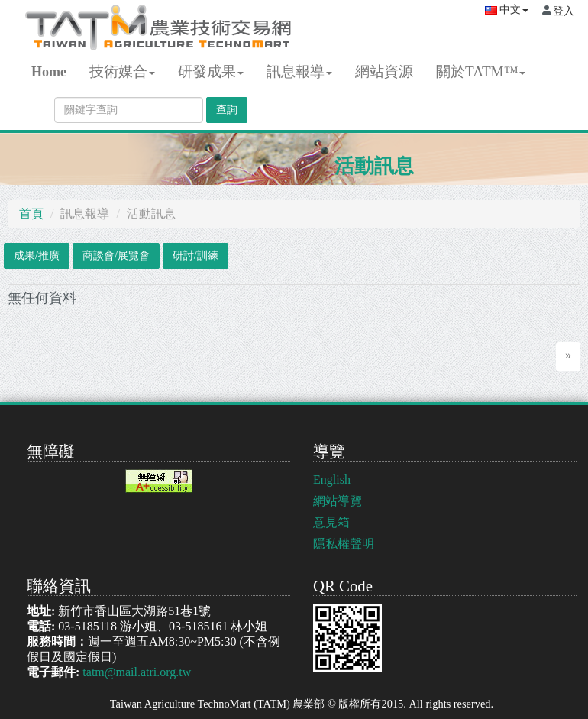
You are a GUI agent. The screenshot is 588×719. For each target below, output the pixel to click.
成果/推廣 (37, 256)
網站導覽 (338, 501)
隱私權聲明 (344, 544)
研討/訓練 (195, 256)
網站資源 (384, 71)
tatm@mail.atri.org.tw (137, 672)
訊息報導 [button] (299, 71)
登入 (564, 11)
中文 (507, 10)
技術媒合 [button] (122, 71)
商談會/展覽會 (116, 256)
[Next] (568, 357)
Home (49, 72)
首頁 (31, 214)
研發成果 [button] (211, 71)
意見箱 (331, 522)
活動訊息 (374, 166)
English (332, 479)
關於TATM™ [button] (481, 71)
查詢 (227, 110)
